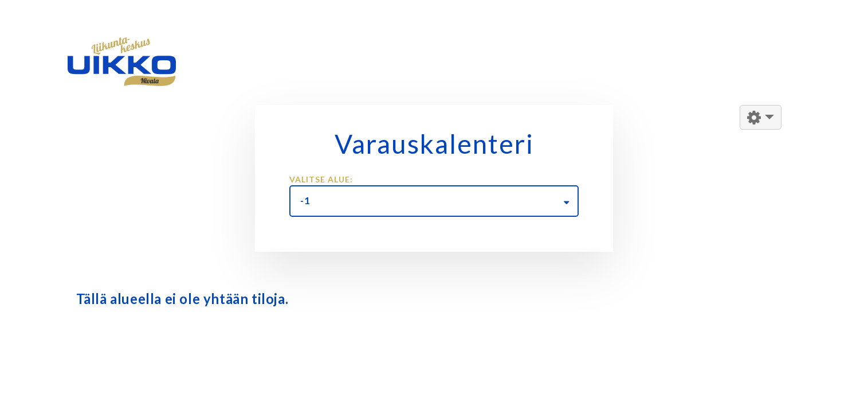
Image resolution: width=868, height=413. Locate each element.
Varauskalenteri (434, 144)
